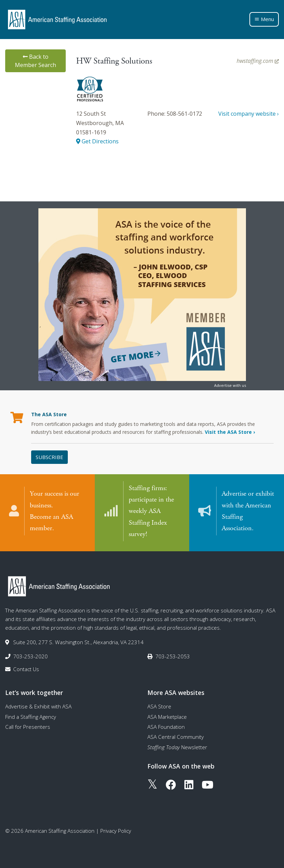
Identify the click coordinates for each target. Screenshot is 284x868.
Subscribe (49, 457)
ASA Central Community (176, 736)
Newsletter (177, 747)
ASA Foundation (166, 726)
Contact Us (26, 669)
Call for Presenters (28, 726)
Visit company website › (249, 114)
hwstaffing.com (258, 61)
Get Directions (97, 141)
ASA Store (159, 706)
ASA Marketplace (167, 716)
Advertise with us (230, 385)
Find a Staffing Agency (31, 716)
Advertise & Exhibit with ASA (38, 706)
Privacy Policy (116, 830)
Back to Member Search (35, 61)
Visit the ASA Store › (230, 432)
